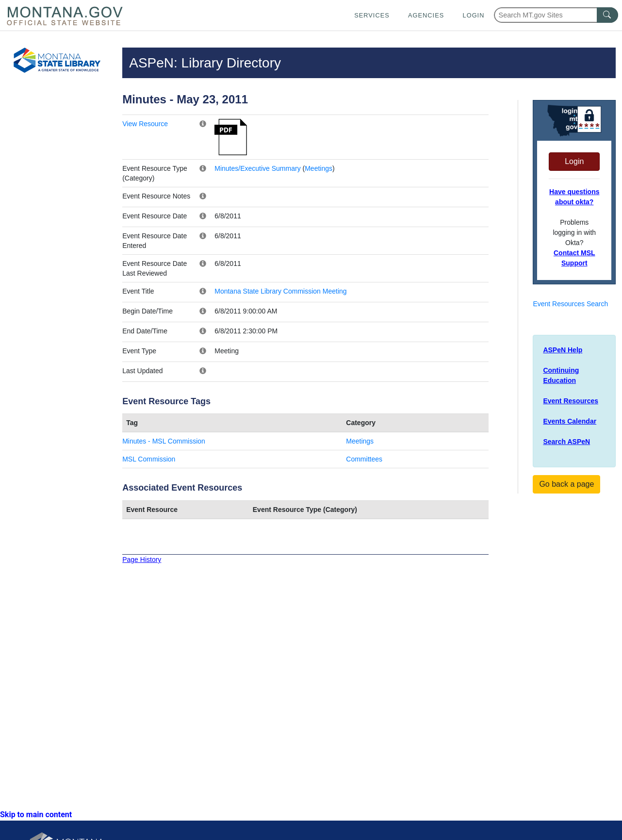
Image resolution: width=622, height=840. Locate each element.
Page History (142, 560)
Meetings (319, 168)
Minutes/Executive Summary (257, 168)
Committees (364, 459)
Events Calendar (570, 421)
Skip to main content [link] (36, 815)
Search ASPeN (566, 442)
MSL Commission (149, 459)
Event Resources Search (570, 304)
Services (372, 15)
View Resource (145, 124)
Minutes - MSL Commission (164, 441)
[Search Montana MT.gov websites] (556, 15)
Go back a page (566, 484)
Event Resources (571, 401)
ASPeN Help (563, 350)
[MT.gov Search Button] (607, 15)
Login (474, 15)
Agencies (426, 15)
